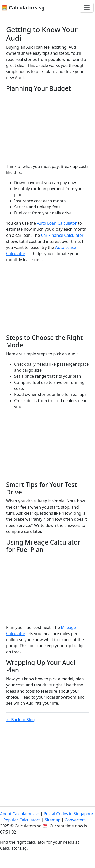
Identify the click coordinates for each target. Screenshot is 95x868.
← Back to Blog (21, 720)
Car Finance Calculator (62, 235)
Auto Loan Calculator (57, 223)
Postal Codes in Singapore (68, 814)
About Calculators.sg (20, 814)
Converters (75, 820)
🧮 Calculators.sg (23, 7)
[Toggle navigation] (87, 8)
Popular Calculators (22, 820)
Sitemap (53, 820)
